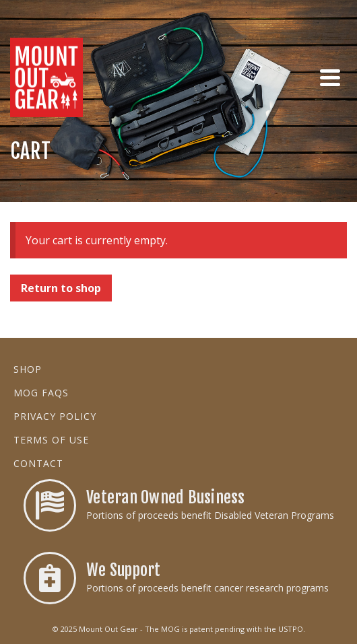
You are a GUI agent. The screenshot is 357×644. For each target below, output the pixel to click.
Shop (28, 369)
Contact (38, 463)
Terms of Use (51, 440)
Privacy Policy (55, 416)
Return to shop (61, 288)
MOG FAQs (41, 393)
